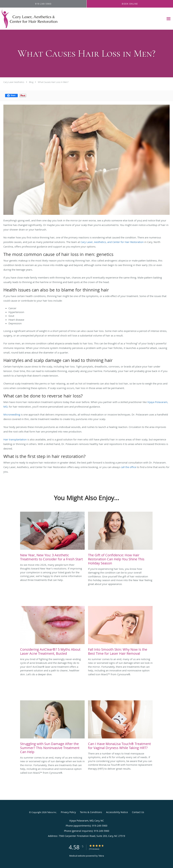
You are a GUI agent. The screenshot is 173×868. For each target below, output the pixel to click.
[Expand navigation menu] (169, 19)
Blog (31, 82)
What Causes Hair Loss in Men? (53, 82)
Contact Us (138, 812)
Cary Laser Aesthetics (14, 82)
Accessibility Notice (117, 812)
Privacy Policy (68, 812)
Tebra (101, 856)
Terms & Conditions (91, 812)
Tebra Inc (52, 812)
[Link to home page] (29, 19)
